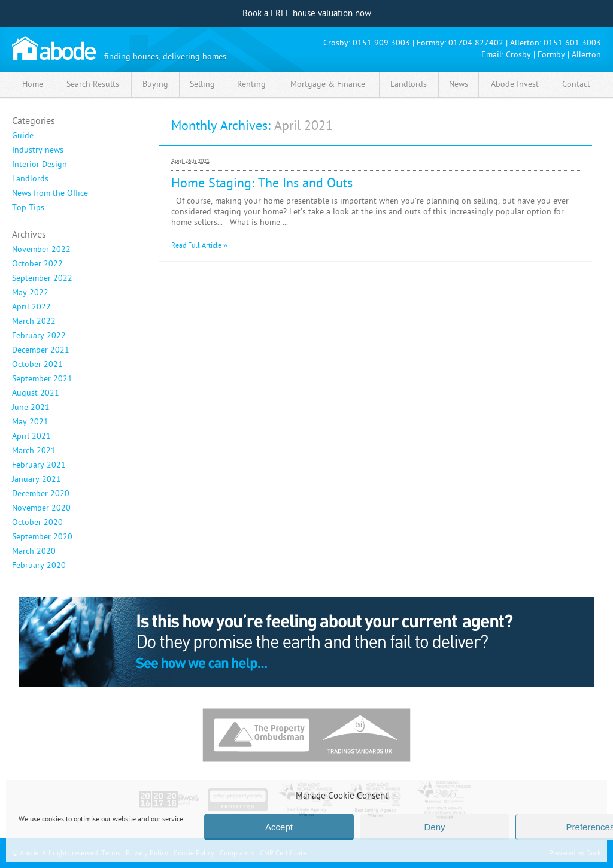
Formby (551, 55)
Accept (279, 827)
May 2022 (30, 293)
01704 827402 (476, 43)
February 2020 (39, 566)
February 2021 (39, 465)
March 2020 (34, 551)
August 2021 (36, 393)
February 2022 (39, 336)
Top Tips (28, 208)
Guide (23, 136)
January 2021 (37, 479)
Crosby (518, 55)
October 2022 (37, 264)
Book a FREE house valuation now (307, 13)
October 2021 (37, 365)
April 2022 (31, 307)
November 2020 (41, 508)
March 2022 (34, 321)
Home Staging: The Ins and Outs (262, 183)
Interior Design (40, 165)
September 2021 (42, 379)
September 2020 (42, 537)
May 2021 (30, 422)
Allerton (586, 55)
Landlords (30, 179)
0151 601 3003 (572, 43)
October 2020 (37, 523)
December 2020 (41, 494)
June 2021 (31, 408)
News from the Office (50, 193)
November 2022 (41, 250)
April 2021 (31, 436)
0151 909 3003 (381, 43)
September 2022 (42, 278)
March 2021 (34, 451)
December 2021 (41, 350)
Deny (434, 827)
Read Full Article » (199, 245)
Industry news (38, 150)
